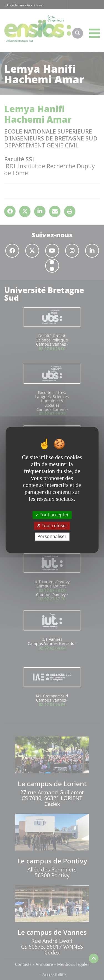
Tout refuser (52, 526)
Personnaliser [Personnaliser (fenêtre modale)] (52, 536)
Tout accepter (52, 515)
